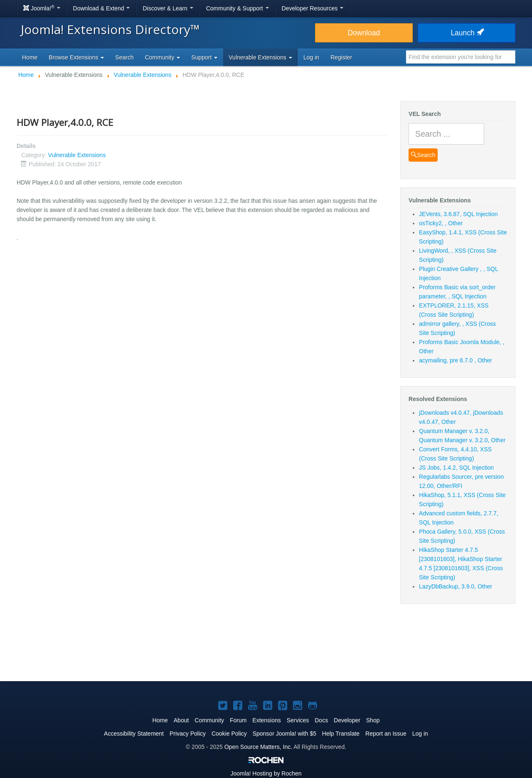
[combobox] (461, 57)
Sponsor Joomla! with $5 (284, 734)
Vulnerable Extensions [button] (260, 57)
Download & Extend (102, 8)
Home (30, 57)
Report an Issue (386, 734)
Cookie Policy (229, 734)
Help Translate (341, 734)
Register (341, 57)
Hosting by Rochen (266, 773)
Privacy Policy (188, 734)
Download (364, 33)
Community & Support (238, 8)
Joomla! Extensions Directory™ (110, 29)
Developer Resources (313, 8)
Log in (311, 57)
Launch (466, 33)
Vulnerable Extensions (77, 155)
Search (124, 57)
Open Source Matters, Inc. (258, 747)
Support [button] (204, 57)
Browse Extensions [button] (76, 57)
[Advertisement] (266, 648)
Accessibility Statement (134, 734)
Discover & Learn (168, 8)
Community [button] (163, 57)
